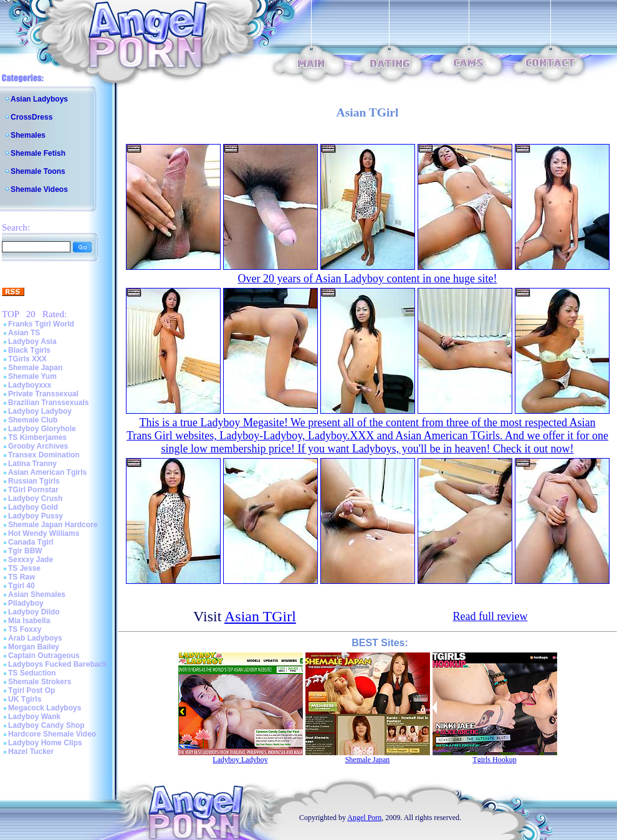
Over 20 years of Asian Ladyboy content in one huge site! (368, 279)
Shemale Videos (39, 189)
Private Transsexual (43, 394)
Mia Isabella (29, 621)
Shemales (28, 135)
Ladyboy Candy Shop (46, 725)
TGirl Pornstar (33, 490)
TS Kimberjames (37, 437)
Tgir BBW (25, 551)
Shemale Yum (32, 376)
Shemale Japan (35, 368)
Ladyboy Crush (35, 499)
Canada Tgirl (31, 542)
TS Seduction (32, 673)
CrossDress (31, 117)
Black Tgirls (29, 350)
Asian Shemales (37, 594)
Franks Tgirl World (41, 324)
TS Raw (22, 577)
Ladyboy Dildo (34, 612)
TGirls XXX (27, 359)
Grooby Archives (38, 446)
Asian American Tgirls (47, 472)
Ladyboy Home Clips (45, 743)
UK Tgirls (25, 699)
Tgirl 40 (22, 586)
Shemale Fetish (38, 153)
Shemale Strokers (40, 682)
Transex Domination (44, 455)
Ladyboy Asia (32, 341)
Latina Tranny (32, 464)
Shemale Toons (38, 171)
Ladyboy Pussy (36, 516)
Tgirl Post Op (31, 690)
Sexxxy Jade (31, 560)
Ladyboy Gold (33, 507)
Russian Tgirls (34, 481)
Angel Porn (364, 818)
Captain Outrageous (44, 656)
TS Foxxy (25, 629)
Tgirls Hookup (494, 760)
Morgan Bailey (34, 647)
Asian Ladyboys (39, 99)
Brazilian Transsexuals (48, 403)
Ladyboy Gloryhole (42, 429)
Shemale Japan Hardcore (53, 525)
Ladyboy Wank (34, 717)
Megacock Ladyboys (45, 708)
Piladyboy (26, 603)
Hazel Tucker (31, 752)
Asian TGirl (260, 616)
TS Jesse (24, 568)
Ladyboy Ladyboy (40, 411)
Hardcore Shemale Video (52, 734)
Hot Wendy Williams (44, 533)
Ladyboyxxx (30, 385)
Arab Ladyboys (35, 638)
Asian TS (24, 333)
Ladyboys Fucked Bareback (58, 664)
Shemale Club (33, 420)
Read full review (490, 616)
